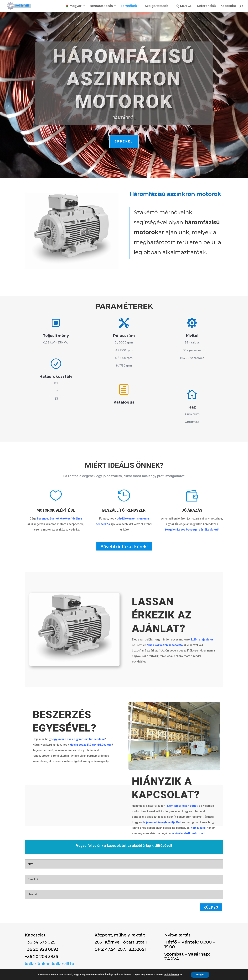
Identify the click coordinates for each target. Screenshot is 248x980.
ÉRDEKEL (124, 141)
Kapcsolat (228, 6)
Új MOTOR (184, 6)
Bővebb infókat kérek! (124, 547)
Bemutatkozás (101, 6)
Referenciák (206, 6)
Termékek (129, 6)
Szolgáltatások (157, 6)
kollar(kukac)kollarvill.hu (50, 964)
